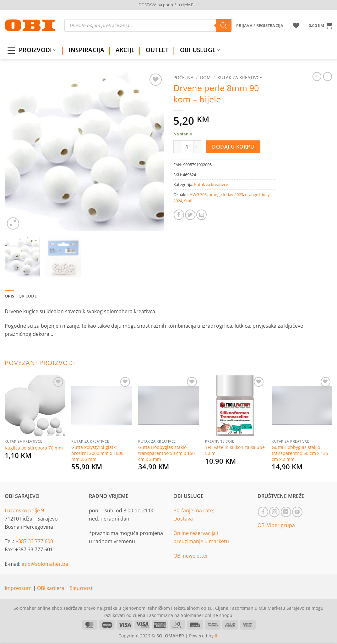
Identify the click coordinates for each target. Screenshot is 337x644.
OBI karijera (51, 588)
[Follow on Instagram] (274, 512)
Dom (205, 77)
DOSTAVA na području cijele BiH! (168, 5)
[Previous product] (328, 76)
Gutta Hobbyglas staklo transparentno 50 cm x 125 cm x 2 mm (300, 453)
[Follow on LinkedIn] (286, 512)
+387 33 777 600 (34, 541)
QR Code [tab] (28, 296)
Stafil (189, 201)
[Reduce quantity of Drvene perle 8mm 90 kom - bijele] (177, 147)
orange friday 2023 (226, 194)
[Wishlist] (296, 25)
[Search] (224, 25)
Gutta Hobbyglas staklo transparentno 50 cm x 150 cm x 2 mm (166, 453)
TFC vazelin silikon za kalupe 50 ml (235, 450)
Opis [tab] (9, 296)
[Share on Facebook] (179, 215)
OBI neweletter (191, 556)
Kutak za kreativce (240, 77)
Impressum (19, 588)
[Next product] (317, 76)
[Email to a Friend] (201, 215)
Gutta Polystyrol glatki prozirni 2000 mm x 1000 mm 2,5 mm (97, 453)
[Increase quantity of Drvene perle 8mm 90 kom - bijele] (197, 147)
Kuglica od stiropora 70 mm (34, 448)
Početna (183, 77)
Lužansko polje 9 (24, 510)
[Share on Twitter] (190, 215)
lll (217, 636)
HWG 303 (198, 194)
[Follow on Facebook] (263, 512)
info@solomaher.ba (45, 564)
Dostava (183, 519)
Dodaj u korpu (233, 147)
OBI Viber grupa (276, 525)
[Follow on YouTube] (297, 512)
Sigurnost (81, 588)
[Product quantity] (187, 147)
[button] (321, 25)
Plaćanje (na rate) (194, 510)
